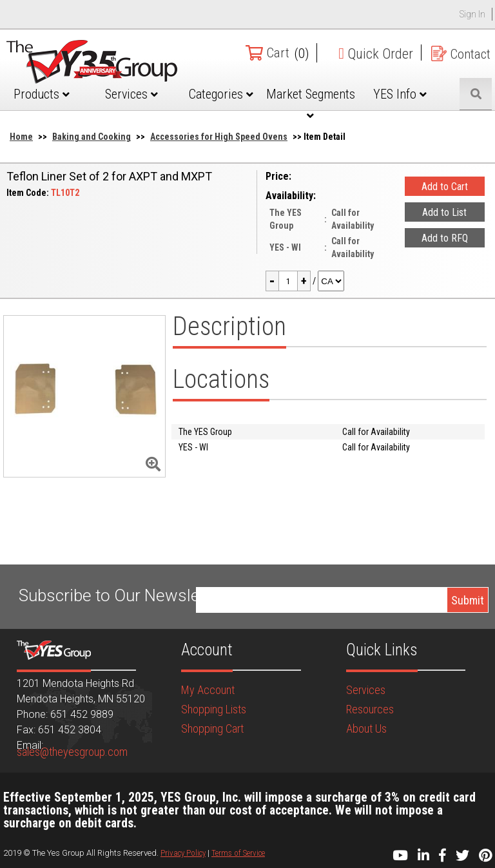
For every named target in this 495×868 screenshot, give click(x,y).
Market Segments (311, 104)
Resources (370, 709)
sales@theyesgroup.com (72, 752)
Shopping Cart (212, 728)
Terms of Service (238, 853)
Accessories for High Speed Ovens (219, 137)
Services (131, 94)
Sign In (472, 14)
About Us (366, 728)
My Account (208, 690)
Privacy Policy (183, 853)
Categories (221, 94)
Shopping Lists (214, 709)
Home (21, 137)
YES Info (400, 94)
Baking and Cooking (92, 137)
